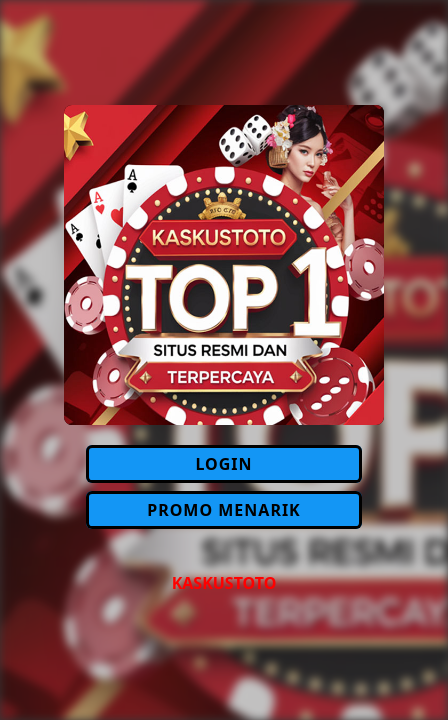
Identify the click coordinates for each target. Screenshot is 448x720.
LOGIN (223, 464)
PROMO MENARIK (223, 510)
